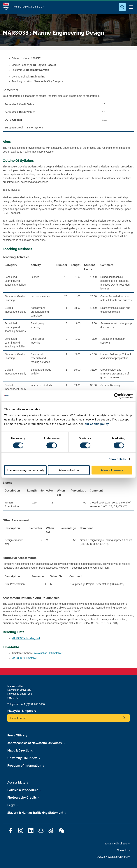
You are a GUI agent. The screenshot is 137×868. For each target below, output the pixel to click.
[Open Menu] (131, 7)
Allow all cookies (112, 470)
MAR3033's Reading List (26, 638)
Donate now (18, 718)
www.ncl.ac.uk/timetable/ (48, 653)
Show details (117, 459)
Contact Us (123, 850)
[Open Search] (122, 7)
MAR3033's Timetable (24, 658)
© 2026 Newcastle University (113, 857)
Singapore (29, 711)
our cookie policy (97, 424)
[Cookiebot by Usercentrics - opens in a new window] (117, 396)
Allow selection (69, 470)
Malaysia (14, 711)
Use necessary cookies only (26, 470)
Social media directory (117, 844)
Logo (6, 7)
